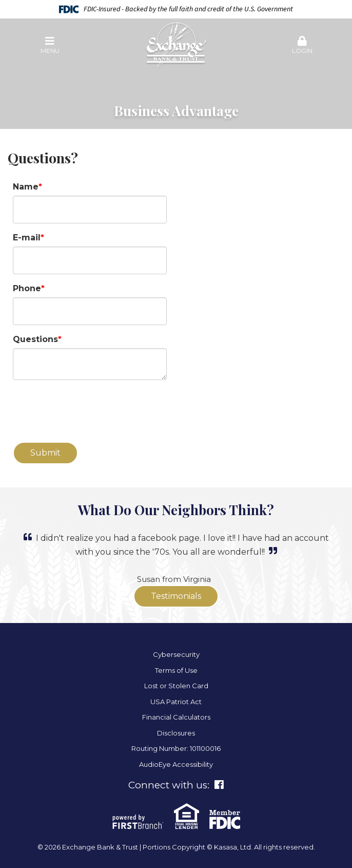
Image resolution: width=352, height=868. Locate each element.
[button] (50, 46)
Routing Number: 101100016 (176, 748)
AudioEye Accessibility (176, 764)
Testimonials (176, 596)
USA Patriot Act (176, 702)
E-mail (27, 238)
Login (302, 45)
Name (26, 187)
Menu (50, 45)
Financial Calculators (176, 717)
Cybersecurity (176, 654)
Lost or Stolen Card (176, 686)
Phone (27, 288)
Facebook (219, 785)
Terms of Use (176, 670)
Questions (35, 339)
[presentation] (91, 411)
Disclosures (176, 733)
